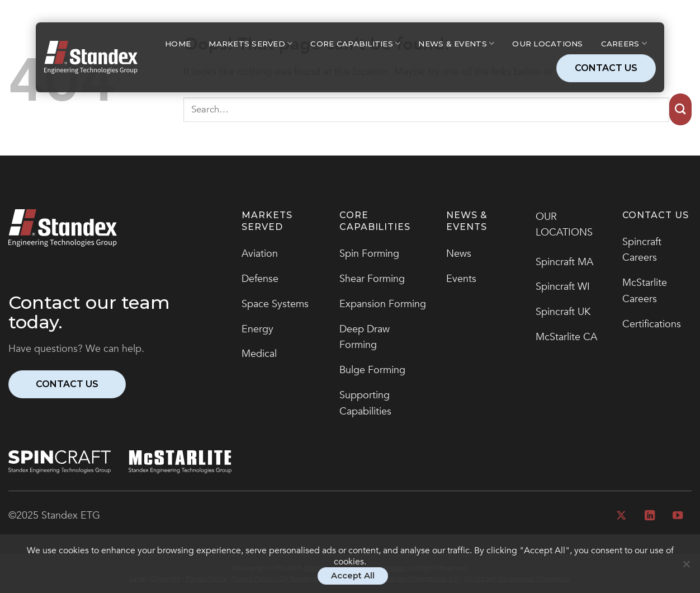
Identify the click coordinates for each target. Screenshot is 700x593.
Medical (259, 354)
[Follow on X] (621, 516)
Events (461, 279)
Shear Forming (372, 279)
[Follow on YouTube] (678, 516)
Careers (624, 43)
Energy (257, 329)
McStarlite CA (566, 337)
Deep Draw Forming (365, 337)
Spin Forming (369, 254)
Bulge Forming (372, 370)
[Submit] (680, 109)
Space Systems (275, 304)
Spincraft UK (563, 312)
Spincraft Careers (642, 250)
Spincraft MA (564, 262)
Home (178, 44)
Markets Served (250, 43)
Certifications (652, 324)
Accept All (353, 576)
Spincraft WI (563, 287)
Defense (260, 279)
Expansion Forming (383, 304)
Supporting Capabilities (365, 403)
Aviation (260, 254)
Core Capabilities (355, 43)
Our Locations (547, 44)
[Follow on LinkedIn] (649, 516)
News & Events (456, 43)
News (459, 254)
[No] (686, 569)
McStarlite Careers (645, 291)
